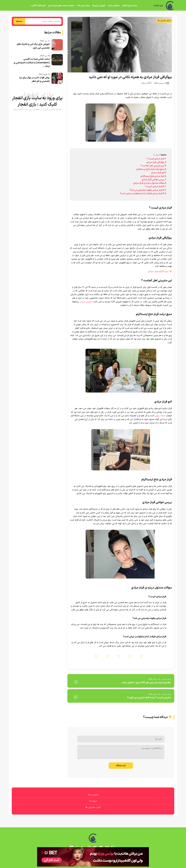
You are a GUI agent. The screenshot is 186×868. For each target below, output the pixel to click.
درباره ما (93, 801)
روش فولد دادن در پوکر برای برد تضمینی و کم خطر (34, 80)
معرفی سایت (114, 6)
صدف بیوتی (160, 416)
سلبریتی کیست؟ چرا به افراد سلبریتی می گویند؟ (149, 698)
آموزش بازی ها (99, 6)
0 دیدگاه (146, 83)
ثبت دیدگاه (121, 766)
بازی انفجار (158, 6)
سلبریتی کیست (86, 302)
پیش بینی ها (84, 5)
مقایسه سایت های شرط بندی (61, 6)
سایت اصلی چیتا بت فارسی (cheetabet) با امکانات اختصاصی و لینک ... (32, 63)
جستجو (19, 21)
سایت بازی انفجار (130, 6)
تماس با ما (93, 795)
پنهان (157, 155)
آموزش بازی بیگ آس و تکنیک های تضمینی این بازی (33, 46)
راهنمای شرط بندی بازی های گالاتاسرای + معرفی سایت (146, 683)
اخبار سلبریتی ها (164, 21)
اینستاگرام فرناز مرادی (158, 271)
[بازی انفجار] (170, 6)
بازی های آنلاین (39, 5)
